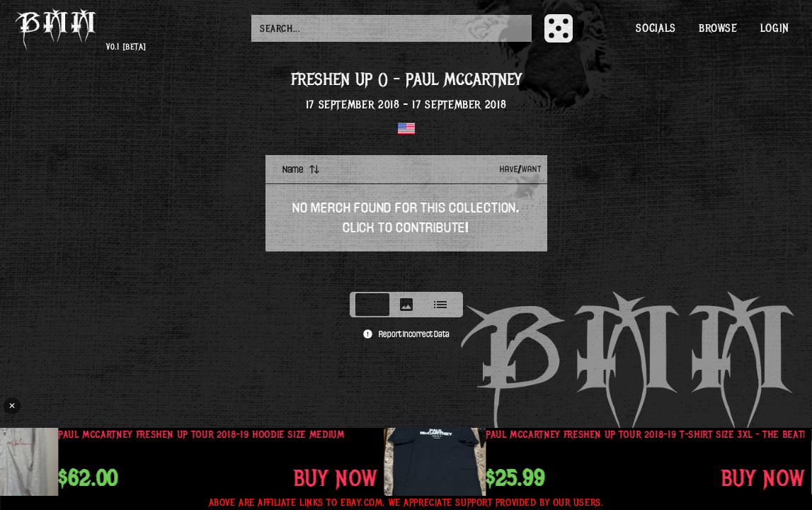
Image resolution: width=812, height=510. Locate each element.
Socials (656, 28)
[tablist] (406, 305)
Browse (718, 28)
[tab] (372, 305)
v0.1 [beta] (126, 47)
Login (775, 28)
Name (301, 169)
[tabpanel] (406, 219)
